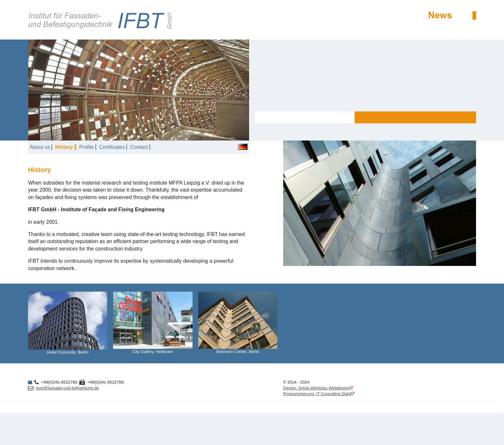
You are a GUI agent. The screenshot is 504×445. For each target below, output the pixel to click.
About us (40, 147)
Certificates (112, 147)
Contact (139, 147)
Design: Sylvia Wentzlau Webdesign (316, 388)
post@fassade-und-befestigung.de (67, 388)
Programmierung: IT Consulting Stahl (317, 394)
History (64, 147)
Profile (86, 147)
